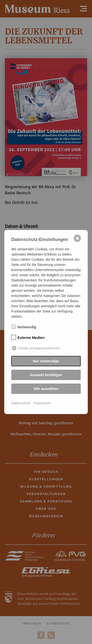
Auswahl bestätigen (46, 375)
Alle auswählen (46, 389)
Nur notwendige (46, 361)
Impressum (42, 403)
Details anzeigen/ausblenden (39, 348)
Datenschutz (21, 403)
